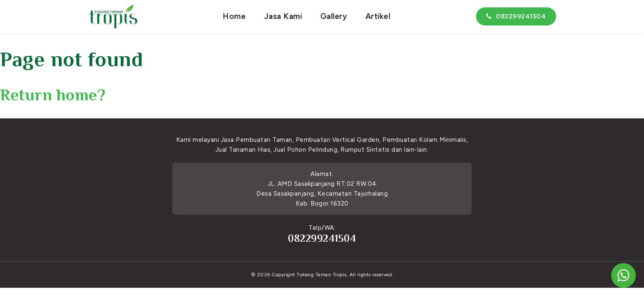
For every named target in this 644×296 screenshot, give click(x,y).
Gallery (334, 16)
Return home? (53, 95)
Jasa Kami (283, 16)
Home (234, 16)
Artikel (378, 16)
